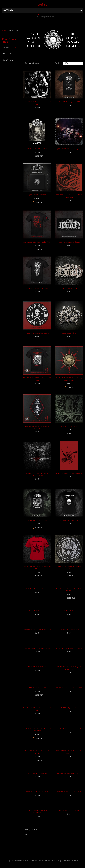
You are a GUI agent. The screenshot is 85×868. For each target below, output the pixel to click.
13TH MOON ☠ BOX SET (37, 195)
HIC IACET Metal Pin (69, 333)
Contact (75, 861)
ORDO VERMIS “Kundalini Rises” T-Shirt (37, 648)
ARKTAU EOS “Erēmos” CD (37, 688)
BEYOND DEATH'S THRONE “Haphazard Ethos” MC (37, 730)
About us (67, 861)
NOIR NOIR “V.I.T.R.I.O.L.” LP (69, 811)
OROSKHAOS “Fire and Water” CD (37, 792)
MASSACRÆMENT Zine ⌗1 (37, 667)
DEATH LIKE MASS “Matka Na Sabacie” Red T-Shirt (37, 568)
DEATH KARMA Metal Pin (37, 611)
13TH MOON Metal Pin (69, 288)
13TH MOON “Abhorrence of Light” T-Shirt (37, 242)
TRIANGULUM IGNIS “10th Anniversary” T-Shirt (37, 379)
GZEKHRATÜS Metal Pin (69, 611)
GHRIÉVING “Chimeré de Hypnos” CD (69, 792)
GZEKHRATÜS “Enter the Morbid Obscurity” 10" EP (37, 475)
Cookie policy (57, 861)
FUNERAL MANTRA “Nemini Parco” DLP (37, 630)
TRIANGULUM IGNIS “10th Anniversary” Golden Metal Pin (69, 379)
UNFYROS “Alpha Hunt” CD (69, 708)
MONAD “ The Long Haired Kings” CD (69, 773)
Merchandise (8, 54)
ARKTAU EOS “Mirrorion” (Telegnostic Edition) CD (69, 668)
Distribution (8, 60)
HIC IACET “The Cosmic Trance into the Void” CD (69, 752)
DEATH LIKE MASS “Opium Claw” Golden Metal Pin (69, 590)
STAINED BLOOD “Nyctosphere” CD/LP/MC (37, 812)
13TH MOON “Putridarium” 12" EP (69, 426)
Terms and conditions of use (40, 861)
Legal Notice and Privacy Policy (18, 861)
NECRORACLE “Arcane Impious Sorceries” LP (37, 103)
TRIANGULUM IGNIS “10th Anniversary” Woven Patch (37, 427)
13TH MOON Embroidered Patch (69, 242)
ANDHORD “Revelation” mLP (69, 630)
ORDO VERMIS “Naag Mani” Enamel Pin (69, 648)
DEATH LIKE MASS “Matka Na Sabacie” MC (69, 473)
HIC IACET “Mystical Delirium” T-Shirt (37, 288)
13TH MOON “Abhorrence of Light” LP (69, 149)
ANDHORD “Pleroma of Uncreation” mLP (69, 729)
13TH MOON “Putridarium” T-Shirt (37, 520)
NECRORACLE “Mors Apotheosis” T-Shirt (69, 102)
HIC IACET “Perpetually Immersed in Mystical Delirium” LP (69, 196)
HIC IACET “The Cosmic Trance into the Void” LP (37, 752)
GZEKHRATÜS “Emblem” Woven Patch (37, 589)
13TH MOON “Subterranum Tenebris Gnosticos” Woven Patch (69, 568)
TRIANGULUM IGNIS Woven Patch (37, 333)
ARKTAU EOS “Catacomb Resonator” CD (69, 688)
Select (73, 63)
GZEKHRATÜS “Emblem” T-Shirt (69, 520)
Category (8, 10)
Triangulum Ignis (9, 40)
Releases (6, 48)
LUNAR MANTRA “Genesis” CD (37, 773)
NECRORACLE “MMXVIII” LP (37, 149)
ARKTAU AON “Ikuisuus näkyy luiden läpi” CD (37, 709)
